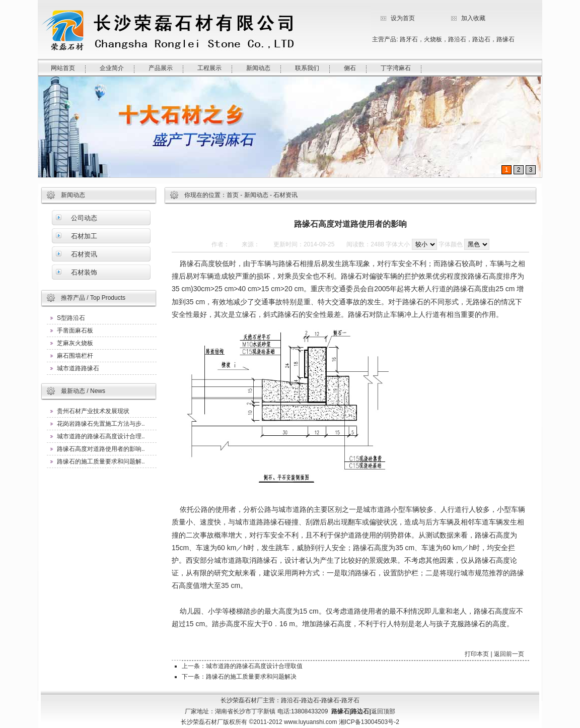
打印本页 (477, 654)
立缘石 (246, 314)
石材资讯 (84, 254)
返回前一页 (509, 654)
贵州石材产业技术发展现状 (93, 411)
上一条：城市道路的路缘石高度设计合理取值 (242, 666)
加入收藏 (473, 18)
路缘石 (505, 39)
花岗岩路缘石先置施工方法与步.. (101, 424)
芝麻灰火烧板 (75, 343)
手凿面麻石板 (75, 330)
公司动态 (84, 218)
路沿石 (457, 39)
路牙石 (409, 39)
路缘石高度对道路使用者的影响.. (101, 449)
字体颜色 (451, 244)
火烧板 (433, 39)
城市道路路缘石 (78, 368)
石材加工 (84, 236)
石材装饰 (84, 272)
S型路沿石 (71, 318)
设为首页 (403, 18)
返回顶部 (383, 711)
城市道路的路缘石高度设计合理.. (101, 436)
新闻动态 (256, 195)
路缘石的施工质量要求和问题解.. (101, 461)
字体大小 (398, 244)
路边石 (481, 39)
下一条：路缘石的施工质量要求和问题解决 (239, 677)
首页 (233, 195)
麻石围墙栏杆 (75, 356)
